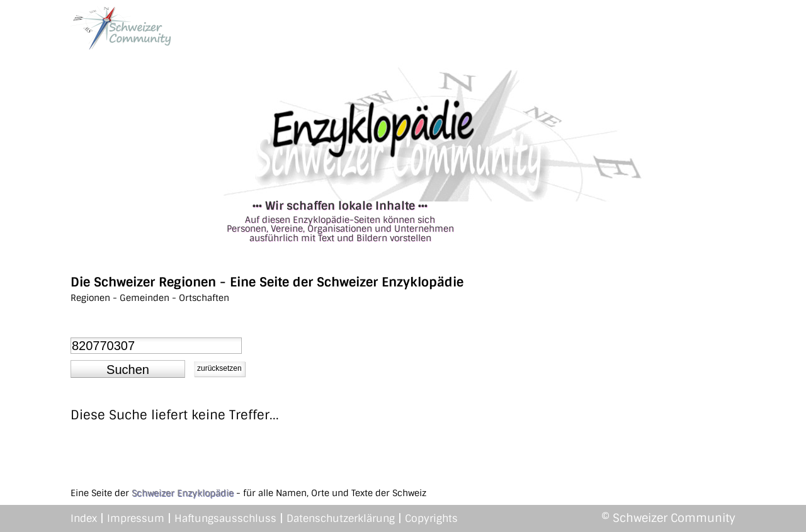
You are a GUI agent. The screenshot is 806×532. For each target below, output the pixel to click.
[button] (128, 369)
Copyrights (431, 518)
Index (84, 518)
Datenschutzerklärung (341, 518)
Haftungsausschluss (225, 518)
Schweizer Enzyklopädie (183, 493)
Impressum (136, 518)
